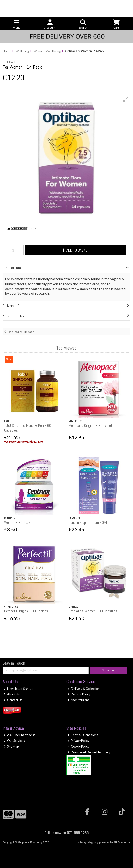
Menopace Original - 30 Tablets (92, 426)
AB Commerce (122, 842)
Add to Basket (75, 250)
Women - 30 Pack (17, 523)
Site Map (11, 746)
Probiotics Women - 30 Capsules (93, 611)
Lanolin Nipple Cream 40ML (88, 523)
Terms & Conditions (83, 735)
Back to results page (21, 332)
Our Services (14, 741)
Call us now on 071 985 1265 (66, 833)
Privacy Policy (78, 741)
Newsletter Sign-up (18, 689)
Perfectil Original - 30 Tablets (26, 611)
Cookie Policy (78, 746)
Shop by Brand (79, 700)
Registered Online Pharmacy (89, 752)
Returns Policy (79, 694)
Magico (92, 842)
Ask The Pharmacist (19, 735)
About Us (12, 694)
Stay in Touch (14, 663)
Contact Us (13, 700)
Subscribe (108, 670)
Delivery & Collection (83, 689)
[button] (126, 99)
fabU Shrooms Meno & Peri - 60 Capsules (28, 428)
